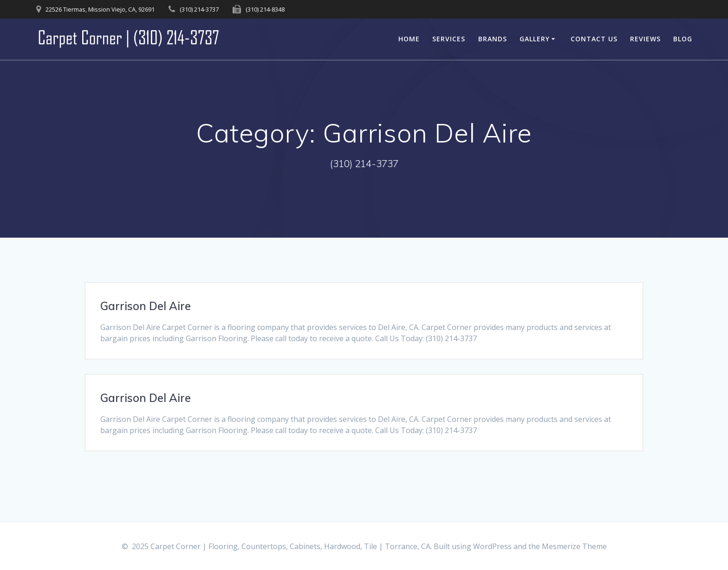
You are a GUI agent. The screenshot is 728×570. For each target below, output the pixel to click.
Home (409, 39)
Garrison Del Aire (146, 306)
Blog (683, 39)
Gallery (535, 39)
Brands (493, 39)
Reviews (645, 39)
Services (449, 39)
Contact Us (594, 39)
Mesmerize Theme (574, 546)
